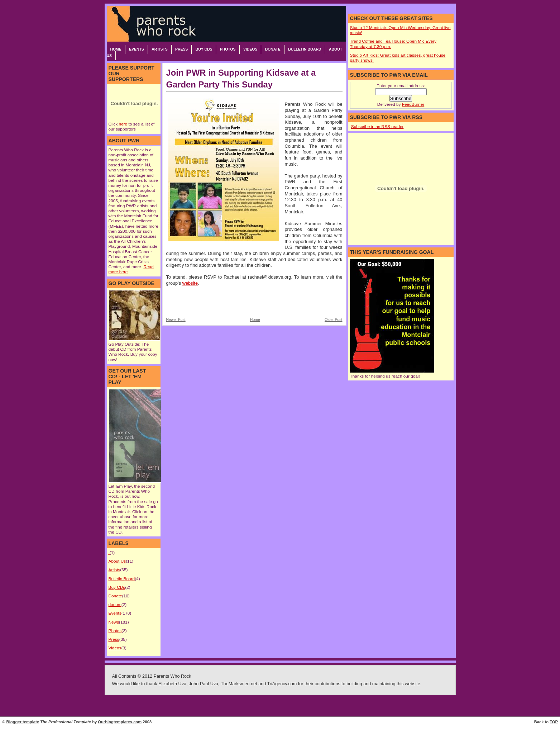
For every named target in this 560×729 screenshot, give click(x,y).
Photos (228, 49)
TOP (554, 722)
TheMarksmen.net (239, 684)
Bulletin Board (305, 49)
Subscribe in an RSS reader (377, 127)
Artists (159, 49)
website (190, 283)
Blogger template (23, 722)
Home (116, 49)
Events (137, 49)
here (123, 124)
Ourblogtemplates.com (120, 722)
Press (181, 49)
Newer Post (176, 320)
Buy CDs (204, 49)
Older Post (334, 320)
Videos (250, 49)
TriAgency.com (282, 684)
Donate (273, 49)
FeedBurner (413, 104)
